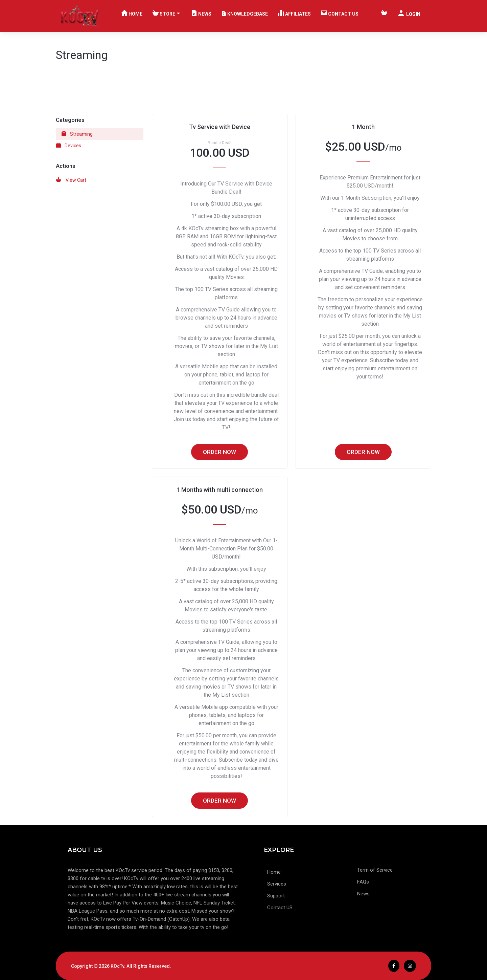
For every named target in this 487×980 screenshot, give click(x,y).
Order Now (219, 452)
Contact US (280, 908)
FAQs (363, 882)
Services (277, 884)
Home (274, 872)
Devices (69, 146)
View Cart (71, 180)
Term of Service (375, 870)
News (363, 894)
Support (276, 896)
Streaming (77, 134)
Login (409, 14)
